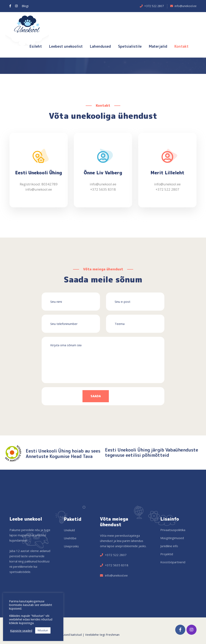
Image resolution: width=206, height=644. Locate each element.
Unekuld (69, 530)
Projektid (167, 554)
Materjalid (158, 46)
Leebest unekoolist (66, 46)
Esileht (36, 46)
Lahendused (100, 46)
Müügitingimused (172, 538)
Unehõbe (70, 538)
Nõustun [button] (43, 630)
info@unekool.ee (186, 6)
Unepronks (71, 546)
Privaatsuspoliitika (173, 530)
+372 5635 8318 (103, 190)
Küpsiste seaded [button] (21, 631)
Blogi (25, 6)
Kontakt (181, 46)
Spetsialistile (130, 46)
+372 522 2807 (154, 6)
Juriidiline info (169, 546)
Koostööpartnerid (173, 562)
